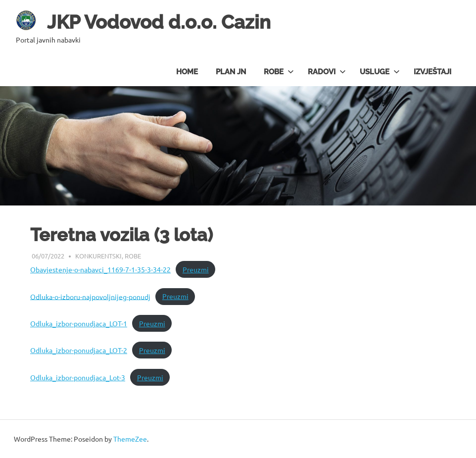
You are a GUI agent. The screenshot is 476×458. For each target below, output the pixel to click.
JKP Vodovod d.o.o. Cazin (159, 22)
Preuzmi (196, 269)
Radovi (327, 72)
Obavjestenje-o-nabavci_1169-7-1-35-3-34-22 (100, 269)
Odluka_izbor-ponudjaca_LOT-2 (79, 350)
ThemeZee (130, 439)
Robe (279, 72)
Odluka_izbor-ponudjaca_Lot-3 (78, 377)
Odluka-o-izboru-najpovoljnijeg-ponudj (90, 296)
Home (187, 72)
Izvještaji (432, 72)
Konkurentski (98, 256)
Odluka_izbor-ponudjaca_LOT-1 (79, 323)
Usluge (380, 72)
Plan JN (231, 72)
